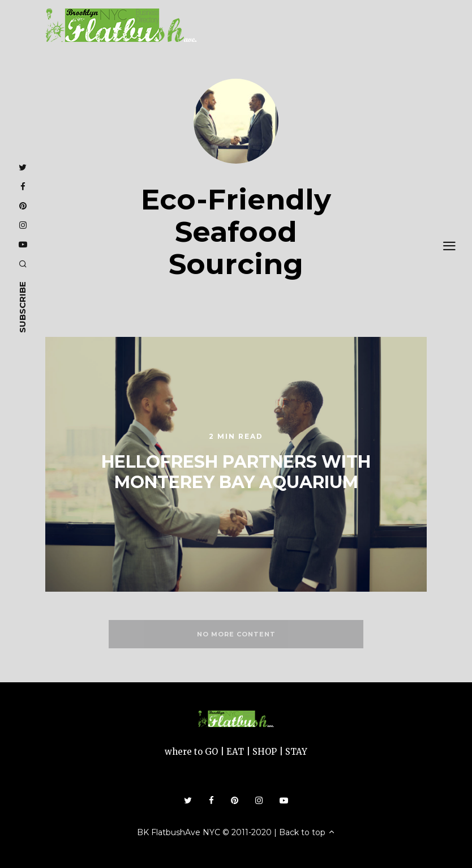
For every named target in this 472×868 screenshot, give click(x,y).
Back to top (307, 832)
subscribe (22, 307)
